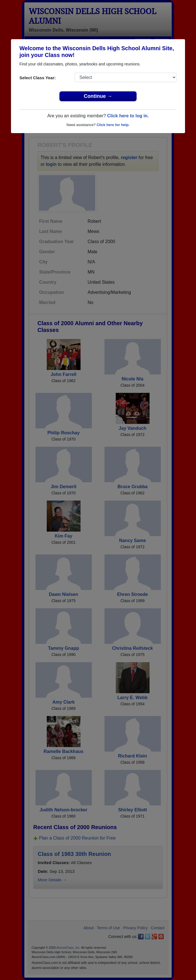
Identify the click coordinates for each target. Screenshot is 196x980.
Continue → (98, 96)
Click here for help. (113, 125)
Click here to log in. (128, 116)
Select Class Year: (38, 78)
